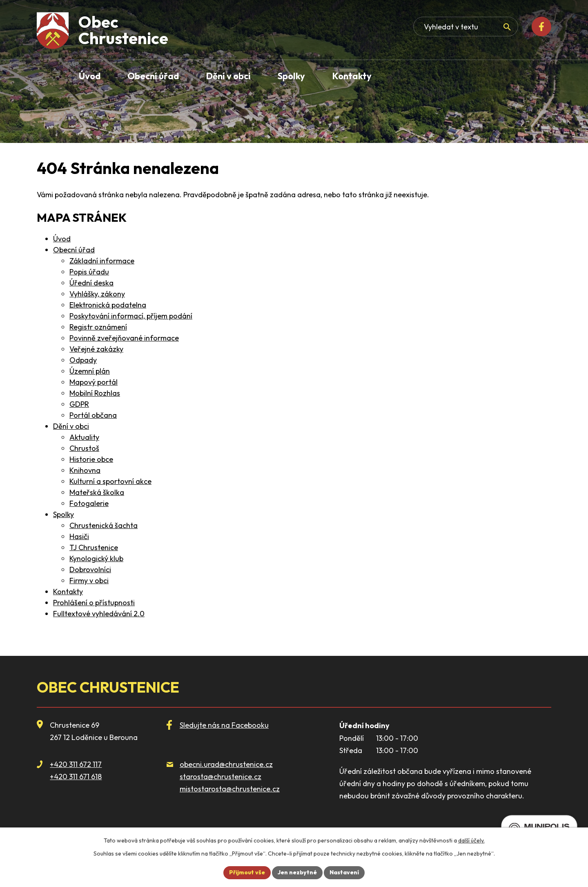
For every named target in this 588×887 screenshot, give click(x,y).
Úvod (62, 239)
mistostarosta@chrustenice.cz (230, 789)
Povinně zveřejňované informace (124, 338)
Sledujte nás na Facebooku (224, 725)
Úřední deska (91, 283)
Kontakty (68, 592)
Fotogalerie (89, 503)
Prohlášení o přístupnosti (94, 603)
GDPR (79, 404)
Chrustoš (84, 448)
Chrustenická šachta (104, 525)
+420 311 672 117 (76, 764)
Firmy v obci (89, 581)
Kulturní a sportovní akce (110, 481)
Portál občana (93, 415)
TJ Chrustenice (94, 547)
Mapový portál (94, 382)
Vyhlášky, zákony (97, 294)
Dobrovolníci (90, 569)
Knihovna (85, 470)
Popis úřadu (89, 272)
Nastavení (344, 872)
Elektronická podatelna (108, 305)
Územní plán (90, 371)
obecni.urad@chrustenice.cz (226, 764)
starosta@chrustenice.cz (220, 777)
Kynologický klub (96, 558)
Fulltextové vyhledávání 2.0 (99, 614)
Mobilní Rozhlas (95, 393)
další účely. (471, 840)
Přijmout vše (247, 872)
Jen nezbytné (297, 872)
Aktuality (84, 437)
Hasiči (79, 536)
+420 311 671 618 (76, 777)
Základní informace (102, 261)
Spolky (63, 514)
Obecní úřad (74, 250)
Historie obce (91, 459)
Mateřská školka (97, 492)
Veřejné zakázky (96, 349)
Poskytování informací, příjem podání (131, 316)
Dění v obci (71, 426)
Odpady (83, 360)
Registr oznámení (98, 327)
